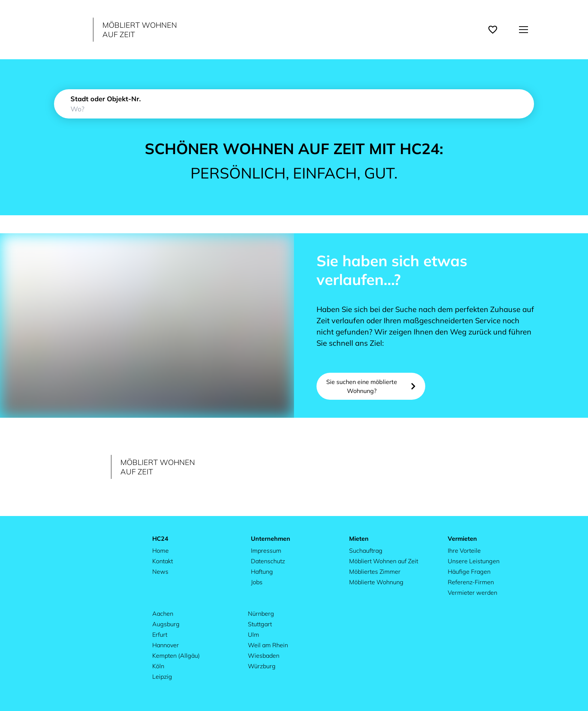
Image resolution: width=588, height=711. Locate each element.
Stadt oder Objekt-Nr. (106, 99)
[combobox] (294, 104)
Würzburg (262, 666)
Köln (158, 666)
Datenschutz (268, 561)
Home (160, 550)
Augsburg (166, 624)
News (160, 571)
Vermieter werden (472, 592)
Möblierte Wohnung (376, 582)
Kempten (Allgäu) (176, 655)
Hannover (166, 645)
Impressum (266, 550)
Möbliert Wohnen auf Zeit (384, 561)
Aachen (163, 613)
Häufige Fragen (469, 571)
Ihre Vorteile (464, 550)
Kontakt (163, 561)
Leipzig (162, 676)
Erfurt (160, 634)
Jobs (257, 582)
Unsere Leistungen (474, 561)
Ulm (253, 634)
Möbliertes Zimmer (375, 571)
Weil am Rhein (268, 645)
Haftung (262, 571)
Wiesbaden (264, 655)
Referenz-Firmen (471, 582)
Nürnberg (261, 613)
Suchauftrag (366, 550)
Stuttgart (260, 624)
